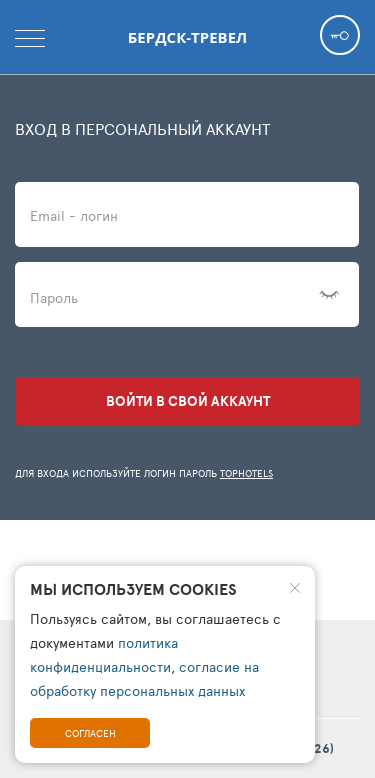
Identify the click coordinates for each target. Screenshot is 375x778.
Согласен (90, 733)
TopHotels (246, 473)
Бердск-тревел (187, 37)
